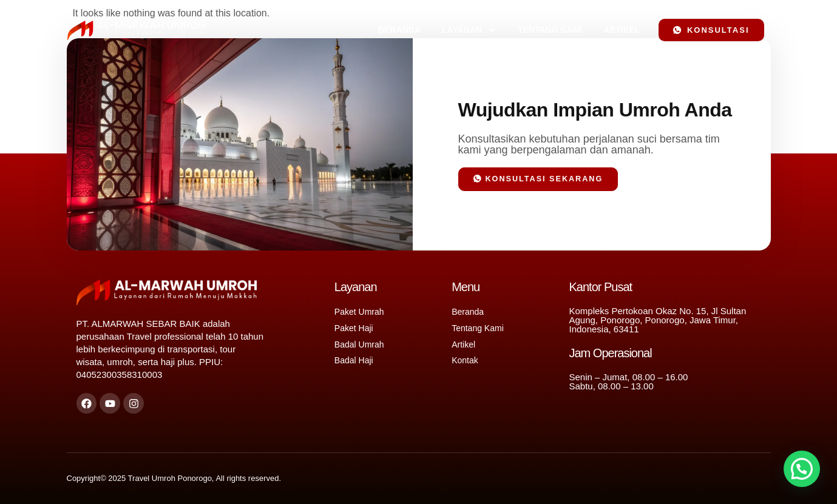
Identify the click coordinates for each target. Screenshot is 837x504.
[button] (802, 469)
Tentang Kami (550, 30)
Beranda (399, 30)
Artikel (622, 30)
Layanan (469, 30)
